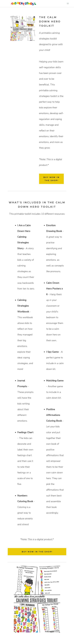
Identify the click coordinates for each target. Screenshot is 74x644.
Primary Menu (68, 4)
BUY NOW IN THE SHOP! (51, 179)
